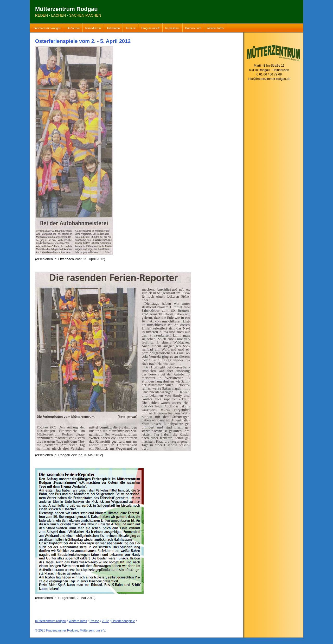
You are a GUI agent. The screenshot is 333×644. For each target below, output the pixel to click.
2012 (105, 621)
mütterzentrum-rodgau (47, 28)
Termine (130, 28)
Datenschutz (193, 28)
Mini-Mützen (93, 28)
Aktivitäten (113, 28)
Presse (94, 621)
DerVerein (73, 28)
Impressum (172, 28)
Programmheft (151, 28)
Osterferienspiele (123, 621)
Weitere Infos (215, 28)
